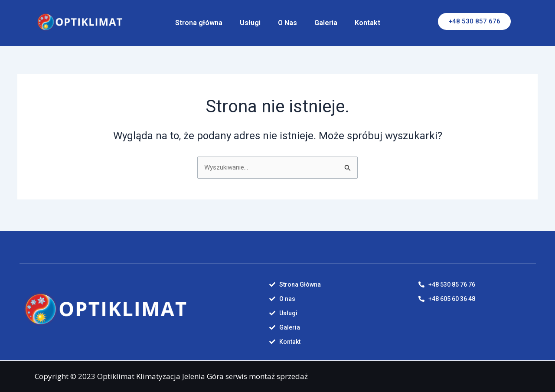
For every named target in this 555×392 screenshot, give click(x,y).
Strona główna (199, 23)
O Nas (287, 23)
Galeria (326, 23)
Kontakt (367, 23)
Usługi (250, 23)
